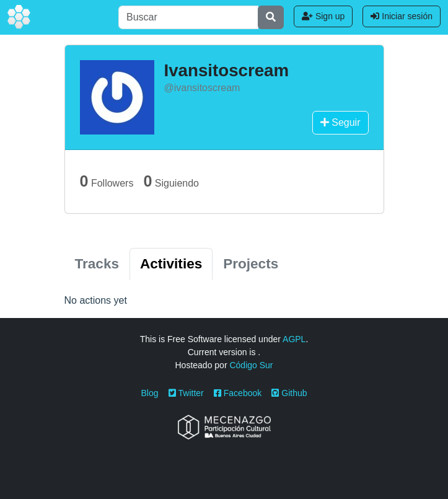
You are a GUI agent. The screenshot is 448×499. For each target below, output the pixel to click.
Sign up (323, 16)
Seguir (340, 122)
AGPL (294, 339)
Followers (107, 181)
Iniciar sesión (402, 16)
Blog (150, 393)
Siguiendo (171, 181)
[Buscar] (188, 17)
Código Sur (251, 365)
